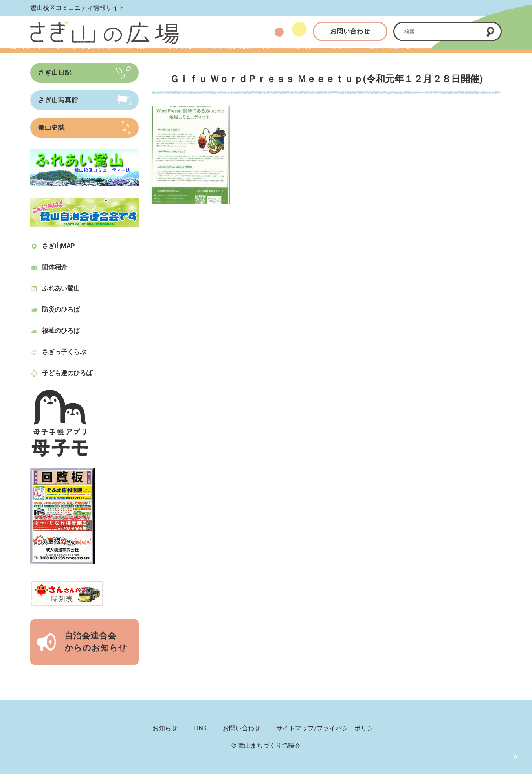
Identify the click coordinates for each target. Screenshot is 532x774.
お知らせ (165, 728)
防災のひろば (61, 309)
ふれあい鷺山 (61, 288)
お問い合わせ (350, 31)
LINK (200, 728)
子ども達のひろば (67, 373)
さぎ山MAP (58, 246)
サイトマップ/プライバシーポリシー (328, 728)
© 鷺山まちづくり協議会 (266, 746)
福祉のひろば (61, 331)
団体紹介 (55, 267)
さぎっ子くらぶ (64, 352)
